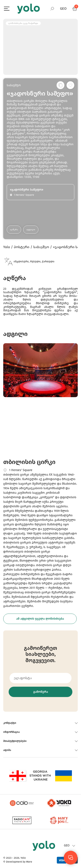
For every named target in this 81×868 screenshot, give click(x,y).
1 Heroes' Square (21, 470)
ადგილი (31, 230)
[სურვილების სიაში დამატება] (70, 85)
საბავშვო (14, 85)
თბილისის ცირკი (29, 462)
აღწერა (14, 230)
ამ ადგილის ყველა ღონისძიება (40, 619)
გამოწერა (41, 692)
